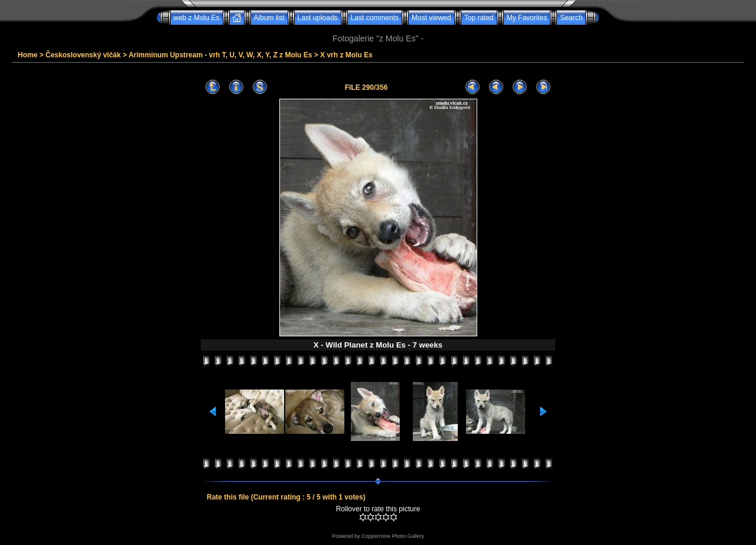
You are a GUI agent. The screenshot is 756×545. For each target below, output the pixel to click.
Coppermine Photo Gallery (393, 536)
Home (27, 55)
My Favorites (527, 18)
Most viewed (431, 18)
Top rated (479, 18)
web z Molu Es (197, 18)
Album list (269, 18)
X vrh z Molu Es (346, 55)
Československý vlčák (83, 55)
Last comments (375, 18)
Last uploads (318, 18)
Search (571, 18)
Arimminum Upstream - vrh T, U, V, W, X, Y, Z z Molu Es (221, 55)
